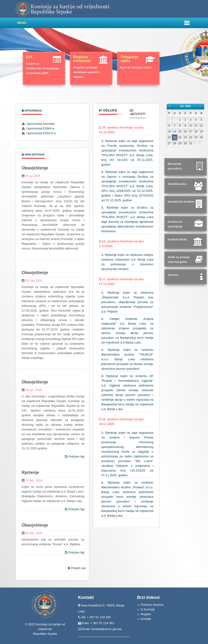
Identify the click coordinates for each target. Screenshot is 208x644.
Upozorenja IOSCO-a (41, 133)
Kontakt (146, 619)
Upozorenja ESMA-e (40, 128)
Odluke (108, 110)
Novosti (138, 112)
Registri (146, 614)
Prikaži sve (77, 568)
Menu (22, 23)
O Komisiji (148, 609)
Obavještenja (33, 155)
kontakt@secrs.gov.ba (106, 629)
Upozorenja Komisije (40, 124)
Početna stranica (152, 605)
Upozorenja (32, 111)
